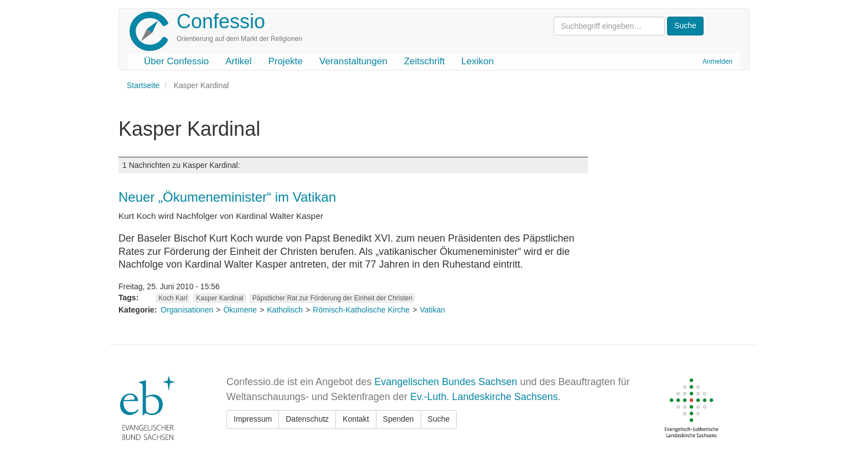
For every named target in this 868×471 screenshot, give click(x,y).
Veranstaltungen (353, 61)
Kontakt (356, 419)
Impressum (253, 419)
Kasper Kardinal (219, 298)
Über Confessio (176, 61)
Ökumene (240, 310)
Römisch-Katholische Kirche (361, 310)
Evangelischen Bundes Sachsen (446, 382)
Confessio (221, 21)
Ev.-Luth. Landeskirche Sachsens (484, 397)
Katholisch (285, 310)
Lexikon (477, 61)
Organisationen (187, 310)
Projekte (285, 61)
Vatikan (432, 310)
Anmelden (717, 62)
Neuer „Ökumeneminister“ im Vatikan (227, 197)
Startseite (143, 85)
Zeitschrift (425, 61)
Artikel (238, 61)
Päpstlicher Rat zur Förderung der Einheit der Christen (332, 298)
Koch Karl (173, 298)
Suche (439, 419)
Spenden (399, 419)
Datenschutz (307, 419)
